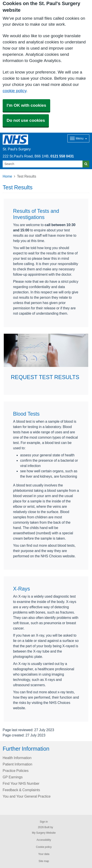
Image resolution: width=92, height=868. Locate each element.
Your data (44, 854)
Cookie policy (44, 847)
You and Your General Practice (27, 796)
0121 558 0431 (62, 156)
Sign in (44, 822)
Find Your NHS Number (21, 783)
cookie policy (14, 91)
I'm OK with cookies (26, 105)
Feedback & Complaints (21, 790)
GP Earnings (13, 777)
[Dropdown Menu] (78, 138)
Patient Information (17, 764)
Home (7, 176)
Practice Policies (16, 771)
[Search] (43, 164)
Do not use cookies (26, 120)
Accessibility (44, 840)
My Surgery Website (44, 833)
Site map (44, 861)
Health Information (17, 758)
